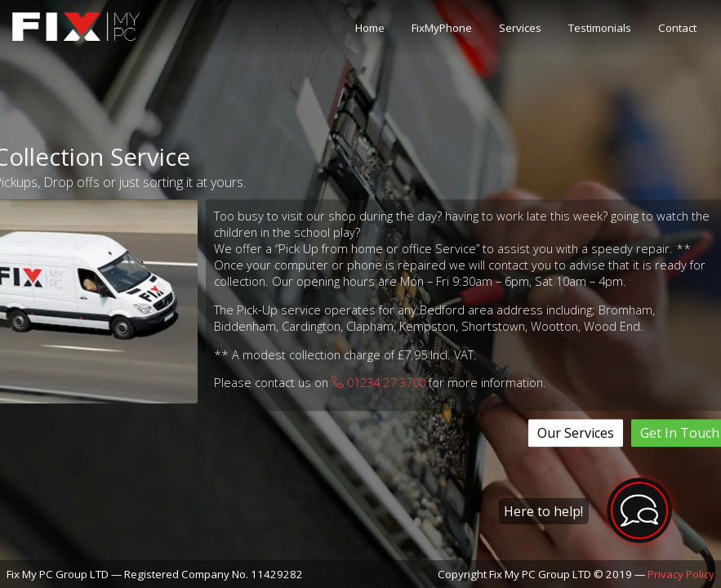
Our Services (576, 433)
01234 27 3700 (378, 383)
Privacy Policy (681, 574)
